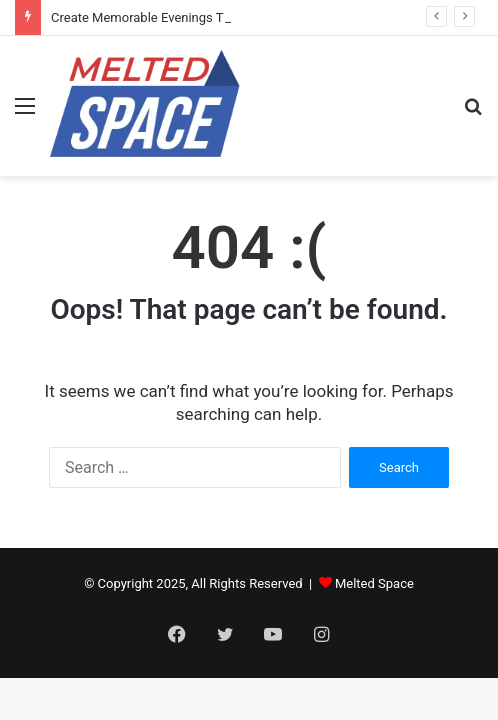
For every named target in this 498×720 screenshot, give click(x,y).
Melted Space (374, 583)
